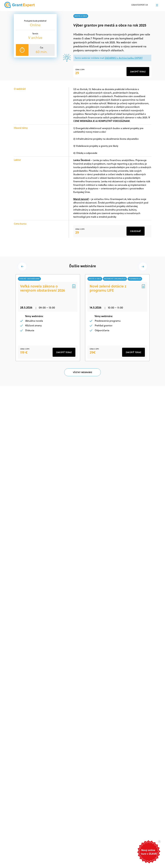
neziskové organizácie (115, 279)
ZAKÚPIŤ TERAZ (64, 352)
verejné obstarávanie (30, 279)
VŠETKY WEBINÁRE (82, 372)
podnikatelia (135, 279)
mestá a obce (81, 16)
